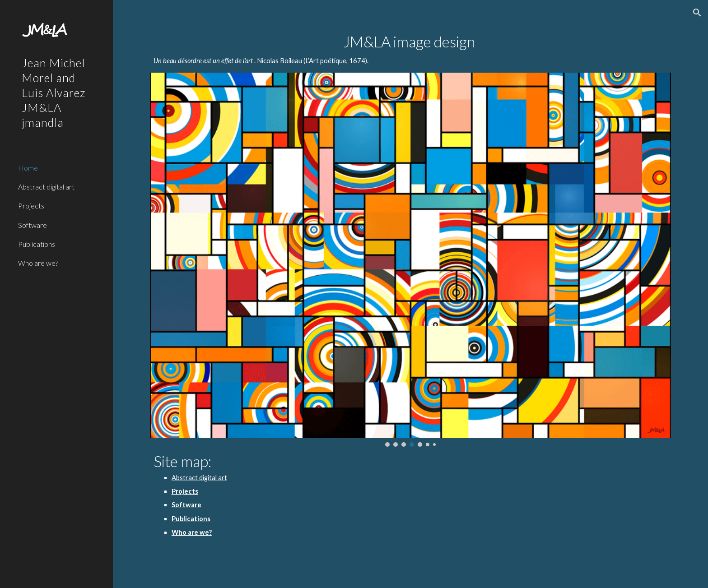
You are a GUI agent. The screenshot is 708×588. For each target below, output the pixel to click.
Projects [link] (31, 206)
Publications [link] (37, 244)
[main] (410, 50)
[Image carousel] (410, 260)
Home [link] (28, 168)
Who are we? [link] (38, 263)
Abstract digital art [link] (46, 187)
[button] (697, 13)
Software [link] (33, 225)
